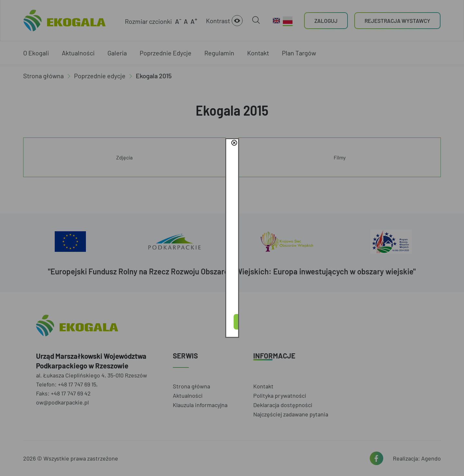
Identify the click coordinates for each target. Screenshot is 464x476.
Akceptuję (232, 259)
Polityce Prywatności (242, 241)
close (324, 206)
